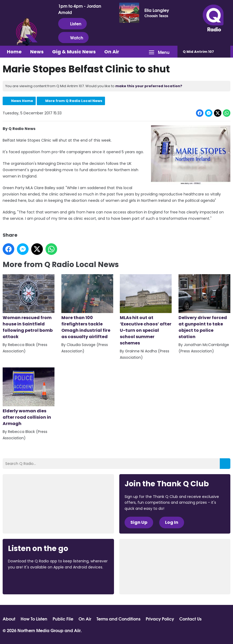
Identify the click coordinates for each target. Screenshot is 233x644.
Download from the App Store (29, 581)
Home (14, 52)
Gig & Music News (74, 52)
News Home (22, 101)
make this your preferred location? (149, 86)
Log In (172, 522)
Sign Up (139, 522)
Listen (72, 24)
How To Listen (34, 619)
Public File (63, 619)
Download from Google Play (73, 581)
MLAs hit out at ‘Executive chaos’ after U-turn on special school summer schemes (146, 310)
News (37, 52)
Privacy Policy (160, 619)
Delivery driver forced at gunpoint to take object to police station (204, 307)
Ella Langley (157, 10)
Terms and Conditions (118, 619)
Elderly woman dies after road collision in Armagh (29, 397)
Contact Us (190, 619)
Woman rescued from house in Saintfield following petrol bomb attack (29, 307)
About (9, 619)
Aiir (77, 630)
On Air (112, 52)
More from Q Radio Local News (74, 101)
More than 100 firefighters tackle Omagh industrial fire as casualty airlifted (87, 307)
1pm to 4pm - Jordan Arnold (80, 9)
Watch (73, 38)
